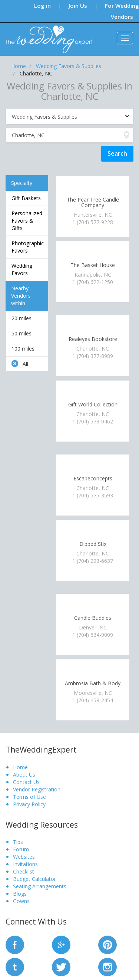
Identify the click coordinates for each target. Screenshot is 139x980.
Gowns (21, 901)
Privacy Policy (29, 804)
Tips (18, 842)
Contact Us (26, 782)
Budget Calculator (34, 879)
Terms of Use (29, 797)
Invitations (25, 864)
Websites (24, 857)
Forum (21, 849)
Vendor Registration (37, 789)
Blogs (20, 894)
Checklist (24, 871)
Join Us (78, 6)
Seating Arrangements (40, 886)
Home (20, 767)
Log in (42, 6)
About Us (24, 775)
